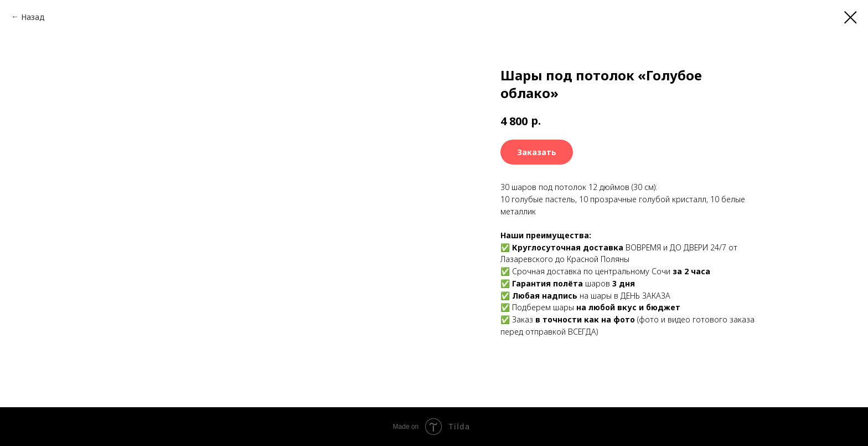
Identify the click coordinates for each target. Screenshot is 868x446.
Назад (33, 17)
